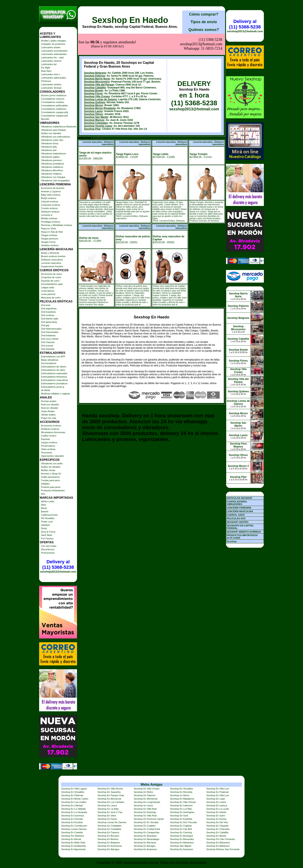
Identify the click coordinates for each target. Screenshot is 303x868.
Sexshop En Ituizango (145, 812)
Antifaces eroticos (50, 429)
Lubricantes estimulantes (54, 54)
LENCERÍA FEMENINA (239, 508)
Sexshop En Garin (216, 816)
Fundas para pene (50, 480)
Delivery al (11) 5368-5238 (58, 564)
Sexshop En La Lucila (218, 809)
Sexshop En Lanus (107, 805)
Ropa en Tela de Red (52, 232)
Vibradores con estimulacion (56, 137)
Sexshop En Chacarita (218, 829)
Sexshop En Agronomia (73, 849)
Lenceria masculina (51, 263)
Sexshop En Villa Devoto (110, 789)
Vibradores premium (51, 160)
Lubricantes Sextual (51, 88)
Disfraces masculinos (52, 260)
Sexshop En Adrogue (108, 849)
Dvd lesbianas (48, 335)
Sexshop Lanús (93, 111)
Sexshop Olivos (93, 114)
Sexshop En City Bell (181, 829)
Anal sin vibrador (50, 408)
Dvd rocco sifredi (50, 339)
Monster (45, 119)
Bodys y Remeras (50, 253)
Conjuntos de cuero (51, 277)
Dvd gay (45, 325)
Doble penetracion (50, 477)
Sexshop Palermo (95, 76)
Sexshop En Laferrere (181, 805)
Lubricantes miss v (51, 74)
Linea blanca (48, 291)
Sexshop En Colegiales (109, 826)
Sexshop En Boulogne (181, 836)
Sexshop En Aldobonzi (218, 846)
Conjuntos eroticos (51, 205)
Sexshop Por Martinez (73, 836)
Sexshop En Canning (181, 832)
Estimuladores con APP (53, 357)
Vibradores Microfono (52, 170)
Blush (44, 508)
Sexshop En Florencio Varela (149, 819)
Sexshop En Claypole (217, 826)
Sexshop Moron (93, 105)
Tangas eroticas (49, 235)
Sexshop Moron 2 (238, 466)
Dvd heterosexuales (51, 329)
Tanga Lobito (161, 154)
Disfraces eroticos (50, 212)
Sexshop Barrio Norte (97, 79)
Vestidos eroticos (50, 245)
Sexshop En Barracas (145, 843)
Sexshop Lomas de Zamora (100, 99)
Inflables (45, 484)
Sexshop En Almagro (145, 846)
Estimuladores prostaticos (54, 383)
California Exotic (49, 515)
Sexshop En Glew (107, 816)
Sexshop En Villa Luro (218, 789)
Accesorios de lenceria (53, 188)
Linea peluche (48, 294)
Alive (44, 505)
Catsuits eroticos (50, 202)
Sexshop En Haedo (130, 20)
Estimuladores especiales (54, 373)
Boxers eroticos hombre (53, 256)
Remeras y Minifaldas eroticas (56, 225)
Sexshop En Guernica (72, 816)
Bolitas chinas (48, 470)
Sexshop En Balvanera (182, 843)
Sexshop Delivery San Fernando (223, 849)
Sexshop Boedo (94, 91)
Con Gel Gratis (49, 546)
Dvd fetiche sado (50, 319)
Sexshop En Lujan (216, 799)
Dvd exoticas (48, 315)
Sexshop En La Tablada (73, 809)
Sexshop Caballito (95, 88)
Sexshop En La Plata (181, 809)
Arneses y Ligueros (51, 191)
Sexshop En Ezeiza (216, 819)
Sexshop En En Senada (146, 822)
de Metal (45, 390)
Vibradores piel (49, 150)
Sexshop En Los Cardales (111, 802)
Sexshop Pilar (92, 129)
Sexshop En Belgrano (109, 843)
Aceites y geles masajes (53, 41)
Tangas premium (50, 239)
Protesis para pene (51, 487)
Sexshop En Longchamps (147, 802)
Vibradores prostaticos (52, 164)
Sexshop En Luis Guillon (74, 802)
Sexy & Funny (48, 532)
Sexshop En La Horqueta (74, 812)
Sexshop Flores (93, 93)
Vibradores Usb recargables (55, 180)
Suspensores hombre (52, 266)
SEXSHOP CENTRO (238, 522)
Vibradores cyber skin (52, 140)
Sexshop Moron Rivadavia (100, 108)
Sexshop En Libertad (72, 805)
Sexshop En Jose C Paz (110, 812)
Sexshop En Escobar (72, 822)
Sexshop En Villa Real (145, 809)
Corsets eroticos (49, 208)
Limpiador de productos (53, 44)
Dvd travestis (48, 349)
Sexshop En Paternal (72, 795)
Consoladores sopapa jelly (55, 112)
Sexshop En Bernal (71, 839)
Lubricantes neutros (51, 61)
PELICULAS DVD (236, 518)
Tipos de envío (204, 22)
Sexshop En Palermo (145, 795)
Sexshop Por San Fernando (221, 839)
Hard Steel (47, 535)
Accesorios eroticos (51, 426)
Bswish (45, 511)
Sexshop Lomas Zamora (74, 829)
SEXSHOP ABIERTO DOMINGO (244, 532)
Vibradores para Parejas (53, 130)
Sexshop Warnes (94, 120)
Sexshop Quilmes (95, 102)
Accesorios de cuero (52, 274)
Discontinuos (48, 549)
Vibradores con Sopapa (53, 177)
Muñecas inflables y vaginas (56, 394)
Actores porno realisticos (54, 95)
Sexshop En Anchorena (110, 846)
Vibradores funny (50, 143)
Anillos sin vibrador (51, 467)
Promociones (48, 553)
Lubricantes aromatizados (54, 51)
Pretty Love (47, 522)
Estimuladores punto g (52, 387)
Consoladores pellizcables (54, 105)
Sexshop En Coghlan (145, 826)
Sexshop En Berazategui (147, 839)
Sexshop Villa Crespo (97, 96)
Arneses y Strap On (51, 474)
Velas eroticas (48, 449)
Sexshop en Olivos (180, 795)
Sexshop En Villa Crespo (147, 789)
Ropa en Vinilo (49, 228)
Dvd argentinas (49, 308)
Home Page (84, 138)
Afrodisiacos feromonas (53, 432)
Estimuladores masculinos (54, 380)
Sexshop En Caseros (108, 832)
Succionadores (49, 363)
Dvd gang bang (49, 322)
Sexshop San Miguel (181, 846)
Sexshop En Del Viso (217, 822)
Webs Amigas (151, 785)
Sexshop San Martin (96, 117)
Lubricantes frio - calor (52, 57)
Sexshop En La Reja (108, 809)
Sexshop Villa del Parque (99, 85)
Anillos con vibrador (51, 133)
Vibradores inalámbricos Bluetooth (59, 127)
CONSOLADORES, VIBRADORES (237, 503)
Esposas (45, 439)
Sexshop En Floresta (72, 819)
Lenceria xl (47, 215)
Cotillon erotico (49, 436)
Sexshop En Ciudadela (109, 829)
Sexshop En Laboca (217, 805)
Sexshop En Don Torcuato (183, 822)
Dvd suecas (47, 346)
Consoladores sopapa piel (54, 116)
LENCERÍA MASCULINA (240, 511)
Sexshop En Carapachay (147, 832)
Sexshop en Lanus (143, 805)
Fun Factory (47, 538)
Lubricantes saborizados (54, 78)
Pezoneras (47, 453)
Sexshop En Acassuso (145, 849)
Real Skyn (46, 71)
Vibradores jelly (49, 147)
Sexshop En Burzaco (108, 836)
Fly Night (46, 68)
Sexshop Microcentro (97, 82)
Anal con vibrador (50, 405)
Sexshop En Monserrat (109, 799)
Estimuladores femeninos (54, 377)
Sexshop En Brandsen (145, 836)
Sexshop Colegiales (96, 123)
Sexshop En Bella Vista (73, 843)
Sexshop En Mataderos (182, 799)
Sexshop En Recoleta (181, 792)
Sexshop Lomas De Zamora (112, 822)
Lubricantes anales (51, 47)
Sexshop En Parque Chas (111, 795)
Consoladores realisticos (54, 109)
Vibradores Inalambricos (53, 154)
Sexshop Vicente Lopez (98, 126)
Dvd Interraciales (50, 332)
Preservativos (48, 446)
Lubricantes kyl (49, 64)
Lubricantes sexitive (51, 84)
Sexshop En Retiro (144, 792)
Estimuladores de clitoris (54, 367)
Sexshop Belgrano (95, 73)
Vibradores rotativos (51, 174)
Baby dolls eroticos (51, 195)
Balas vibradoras (50, 360)
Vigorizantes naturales (52, 456)
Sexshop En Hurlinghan (182, 812)
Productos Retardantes (53, 490)
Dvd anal (46, 305)
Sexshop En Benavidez (182, 839)
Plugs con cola (49, 418)
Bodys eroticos (49, 198)
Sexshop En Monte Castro (75, 799)
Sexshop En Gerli (179, 816)
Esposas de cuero (50, 281)
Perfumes (46, 81)
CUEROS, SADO (236, 515)
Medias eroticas (49, 218)
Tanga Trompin (199, 154)
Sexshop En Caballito (217, 832)
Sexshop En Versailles (181, 789)
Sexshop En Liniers (216, 802)
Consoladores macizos (53, 99)
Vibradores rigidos (50, 157)
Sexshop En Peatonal (218, 792)
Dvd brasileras (48, 312)
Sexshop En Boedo (216, 836)
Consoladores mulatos (52, 102)
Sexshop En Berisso (108, 839)
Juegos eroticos (49, 442)
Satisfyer (46, 525)
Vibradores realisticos (52, 167)
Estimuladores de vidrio (53, 370)
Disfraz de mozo (89, 238)
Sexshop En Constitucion (74, 826)
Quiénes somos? (204, 30)
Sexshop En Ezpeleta (181, 819)
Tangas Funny (48, 242)
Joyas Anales (48, 411)
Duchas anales (49, 401)
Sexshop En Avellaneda (73, 846)
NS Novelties (48, 518)
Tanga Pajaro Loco (127, 154)
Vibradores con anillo (52, 463)
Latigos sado (48, 287)
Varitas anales (48, 415)
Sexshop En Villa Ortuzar (183, 802)
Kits (43, 494)
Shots (44, 528)
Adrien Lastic (48, 501)
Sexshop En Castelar (72, 832)
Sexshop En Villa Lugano (74, 789)
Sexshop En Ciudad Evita (147, 829)
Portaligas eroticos (51, 222)
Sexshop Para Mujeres (238, 445)
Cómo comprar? (204, 14)
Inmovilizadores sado (52, 284)
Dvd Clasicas (48, 342)
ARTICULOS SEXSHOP (239, 498)
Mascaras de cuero (51, 298)
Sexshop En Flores (107, 819)
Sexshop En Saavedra (109, 792)
